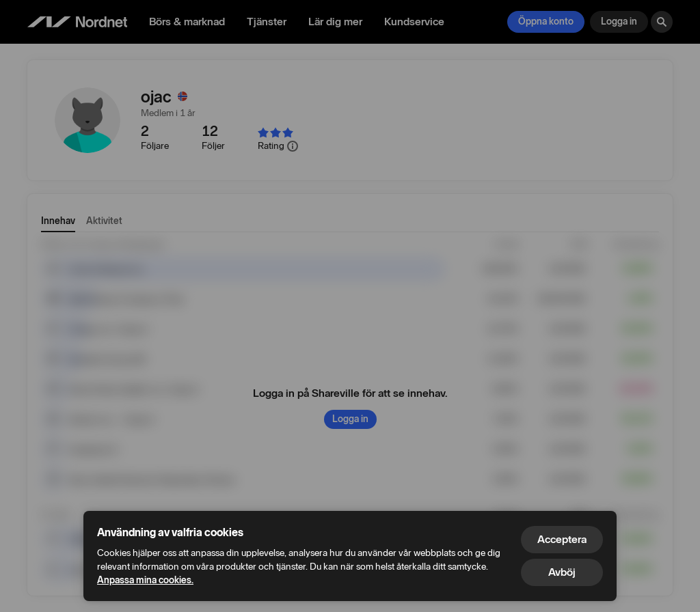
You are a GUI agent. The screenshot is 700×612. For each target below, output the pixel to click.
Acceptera (562, 539)
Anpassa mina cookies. (145, 580)
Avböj (562, 572)
